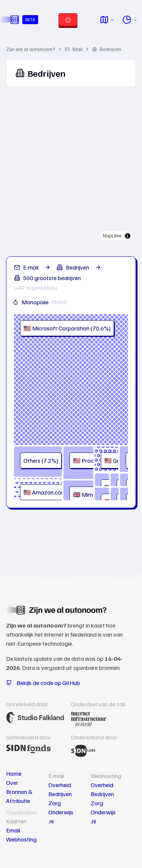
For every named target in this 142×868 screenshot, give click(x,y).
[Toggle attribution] (128, 236)
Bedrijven (107, 49)
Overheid (60, 785)
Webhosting (21, 839)
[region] (71, 169)
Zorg (55, 803)
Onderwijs (61, 812)
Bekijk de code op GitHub (43, 683)
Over (12, 783)
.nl (51, 821)
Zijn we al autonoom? (31, 49)
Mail (74, 49)
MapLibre (112, 236)
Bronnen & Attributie (19, 796)
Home (14, 773)
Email (13, 830)
